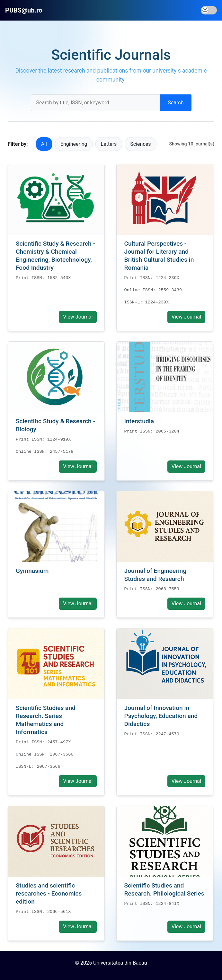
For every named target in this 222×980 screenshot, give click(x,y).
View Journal (78, 317)
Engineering (74, 144)
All (44, 144)
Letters (109, 144)
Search (176, 103)
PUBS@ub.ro (24, 10)
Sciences (140, 144)
